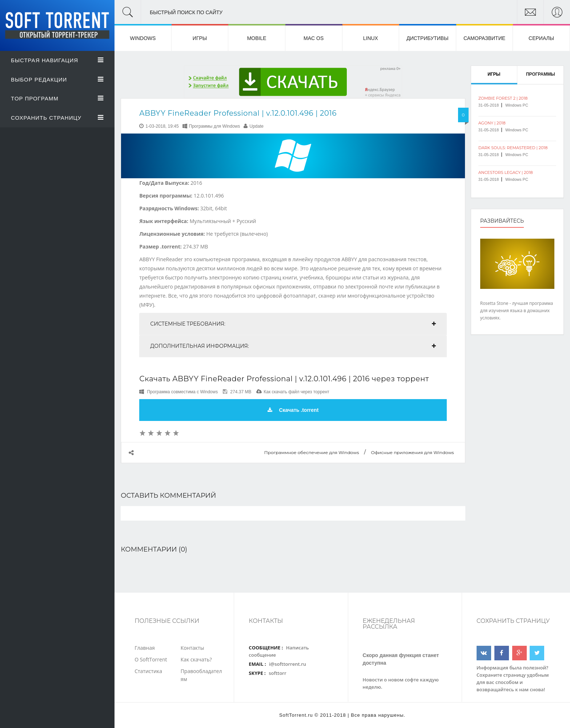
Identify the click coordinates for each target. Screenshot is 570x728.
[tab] (293, 324)
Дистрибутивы (427, 38)
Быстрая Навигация (57, 60)
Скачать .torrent (293, 410)
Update (256, 126)
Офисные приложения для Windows (412, 452)
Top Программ (57, 98)
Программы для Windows (215, 126)
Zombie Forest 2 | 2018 (503, 98)
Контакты (192, 648)
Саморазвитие (484, 38)
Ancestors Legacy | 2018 (506, 172)
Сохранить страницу (57, 118)
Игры (200, 38)
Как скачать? (196, 659)
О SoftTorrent (151, 659)
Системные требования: (188, 324)
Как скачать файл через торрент (296, 392)
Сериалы (541, 38)
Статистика (148, 671)
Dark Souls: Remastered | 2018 (513, 148)
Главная (145, 648)
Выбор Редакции (57, 79)
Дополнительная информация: (200, 346)
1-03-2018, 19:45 (162, 126)
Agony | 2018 (492, 123)
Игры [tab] (494, 74)
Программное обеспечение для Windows (312, 452)
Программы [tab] (541, 74)
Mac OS (314, 38)
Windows (143, 38)
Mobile (257, 38)
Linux (371, 38)
